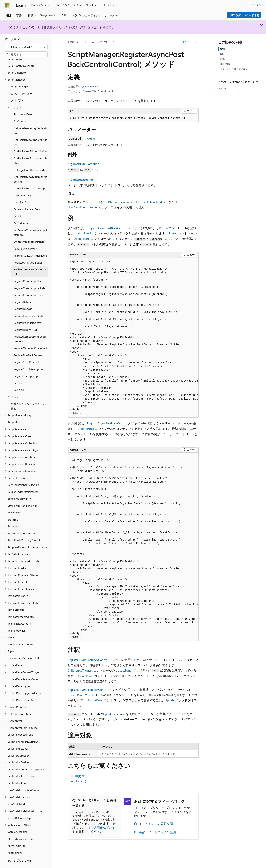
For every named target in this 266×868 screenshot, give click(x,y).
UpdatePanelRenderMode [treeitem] (23, 669)
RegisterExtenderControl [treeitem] (28, 312)
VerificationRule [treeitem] (17, 773)
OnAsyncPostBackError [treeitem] (27, 199)
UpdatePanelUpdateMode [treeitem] (23, 690)
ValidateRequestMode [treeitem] (20, 724)
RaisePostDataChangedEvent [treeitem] (30, 245)
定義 (223, 49)
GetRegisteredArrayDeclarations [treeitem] (30, 120)
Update (170, 700)
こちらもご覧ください (233, 69)
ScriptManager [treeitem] (19, 76)
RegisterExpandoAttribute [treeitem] (29, 305)
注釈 (223, 59)
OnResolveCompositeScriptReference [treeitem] (30, 222)
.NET (83, 42)
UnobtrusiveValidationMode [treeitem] (24, 648)
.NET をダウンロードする (244, 15)
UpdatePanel (83, 233)
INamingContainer (120, 202)
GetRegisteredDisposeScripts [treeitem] (30, 141)
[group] (133, 338)
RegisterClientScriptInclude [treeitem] (29, 278)
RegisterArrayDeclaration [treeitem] (28, 252)
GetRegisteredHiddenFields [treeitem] (29, 159)
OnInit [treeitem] (17, 206)
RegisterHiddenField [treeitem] (25, 319)
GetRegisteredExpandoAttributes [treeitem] (30, 150)
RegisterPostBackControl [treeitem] (28, 345)
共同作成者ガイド (94, 829)
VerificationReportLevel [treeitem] (21, 766)
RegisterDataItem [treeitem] (24, 291)
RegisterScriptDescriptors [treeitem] (28, 359)
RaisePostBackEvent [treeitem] (25, 238)
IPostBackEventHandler (83, 207)
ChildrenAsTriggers (80, 670)
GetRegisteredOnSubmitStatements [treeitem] (30, 169)
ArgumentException (81, 179)
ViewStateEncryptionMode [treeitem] (23, 780)
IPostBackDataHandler (151, 202)
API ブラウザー (101, 42)
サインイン (255, 5)
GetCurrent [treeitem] (20, 111)
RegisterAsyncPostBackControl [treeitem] (30, 261)
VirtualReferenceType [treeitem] (20, 807)
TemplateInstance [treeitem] (18, 585)
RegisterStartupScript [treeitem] (26, 365)
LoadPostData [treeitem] (22, 192)
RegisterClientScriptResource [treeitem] (30, 284)
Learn (71, 42)
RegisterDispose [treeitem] (23, 298)
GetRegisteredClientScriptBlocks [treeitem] (30, 132)
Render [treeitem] (18, 372)
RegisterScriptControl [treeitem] (26, 352)
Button (164, 228)
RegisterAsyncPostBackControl (107, 228)
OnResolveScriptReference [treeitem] (29, 231)
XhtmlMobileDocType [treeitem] (20, 828)
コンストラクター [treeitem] (21, 83)
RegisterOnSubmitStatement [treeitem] (30, 338)
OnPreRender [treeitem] (22, 213)
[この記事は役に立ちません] (225, 88)
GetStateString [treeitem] (22, 185)
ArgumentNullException (83, 164)
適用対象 (225, 64)
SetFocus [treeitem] (19, 379)
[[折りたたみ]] (47, 39)
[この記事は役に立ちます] (220, 88)
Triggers (80, 776)
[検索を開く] (243, 5)
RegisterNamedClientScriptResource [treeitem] (30, 328)
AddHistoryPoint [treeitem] (23, 104)
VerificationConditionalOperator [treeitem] (26, 759)
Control (90, 139)
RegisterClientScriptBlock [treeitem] (28, 271)
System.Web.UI (89, 86)
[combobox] (26, 47)
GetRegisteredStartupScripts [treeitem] (30, 178)
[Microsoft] (7, 5)
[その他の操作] (195, 42)
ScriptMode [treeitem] (14, 412)
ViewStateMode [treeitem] (17, 794)
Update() (81, 781)
